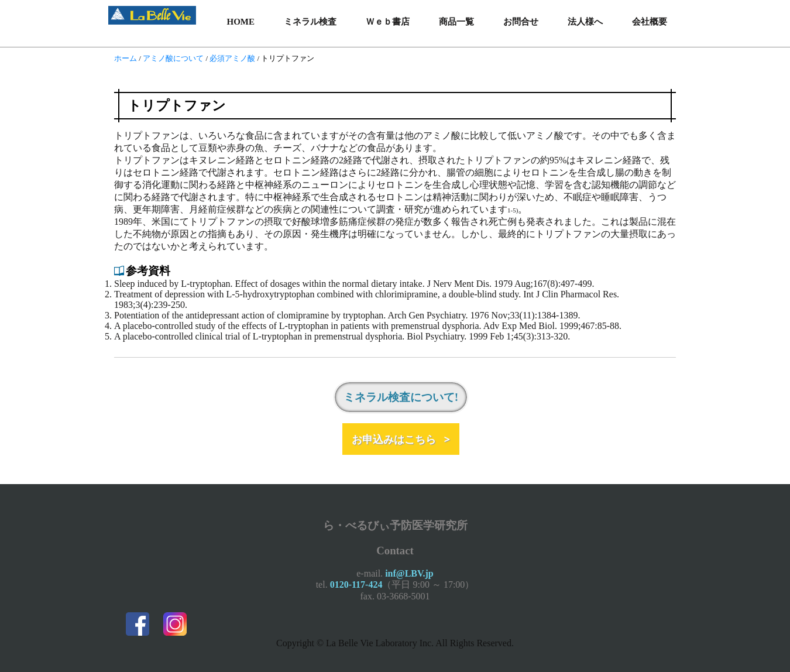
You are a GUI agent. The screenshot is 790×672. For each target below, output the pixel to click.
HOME (241, 22)
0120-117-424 (356, 584)
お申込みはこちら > (401, 439)
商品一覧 (456, 22)
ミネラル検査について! (401, 397)
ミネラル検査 (310, 22)
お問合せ (521, 22)
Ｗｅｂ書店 (388, 22)
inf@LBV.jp (409, 573)
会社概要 (650, 22)
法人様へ (585, 22)
